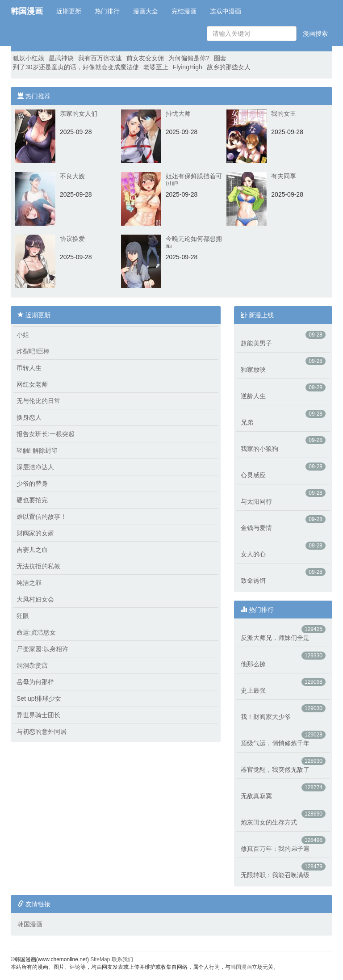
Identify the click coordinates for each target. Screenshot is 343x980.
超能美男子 (256, 343)
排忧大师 (178, 114)
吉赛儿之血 (32, 550)
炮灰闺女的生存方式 (269, 822)
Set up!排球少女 (39, 698)
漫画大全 (146, 11)
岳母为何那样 (35, 682)
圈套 (220, 58)
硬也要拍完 (32, 500)
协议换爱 (72, 239)
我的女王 (284, 114)
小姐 (23, 335)
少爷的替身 (32, 484)
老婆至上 (156, 67)
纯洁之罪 (29, 583)
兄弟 (247, 422)
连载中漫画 (226, 11)
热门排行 (107, 11)
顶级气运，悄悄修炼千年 (275, 743)
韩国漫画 (27, 11)
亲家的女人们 (79, 114)
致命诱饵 (253, 580)
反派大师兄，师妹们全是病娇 (275, 638)
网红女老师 (32, 384)
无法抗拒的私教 (38, 566)
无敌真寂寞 (256, 796)
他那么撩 (253, 664)
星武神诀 (61, 58)
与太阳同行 (256, 501)
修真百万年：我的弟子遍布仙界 (275, 849)
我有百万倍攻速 (100, 58)
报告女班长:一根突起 (46, 434)
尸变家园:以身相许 (42, 649)
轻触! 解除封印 (37, 450)
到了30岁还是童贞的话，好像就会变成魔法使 (76, 67)
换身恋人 (29, 417)
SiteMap (100, 959)
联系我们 (122, 959)
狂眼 (23, 616)
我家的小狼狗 (259, 449)
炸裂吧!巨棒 (33, 351)
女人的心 (253, 554)
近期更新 (69, 11)
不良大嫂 (72, 176)
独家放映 (253, 370)
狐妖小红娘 (29, 58)
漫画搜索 (315, 34)
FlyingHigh (188, 67)
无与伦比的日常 (38, 401)
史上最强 (253, 690)
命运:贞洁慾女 (36, 632)
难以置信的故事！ (42, 517)
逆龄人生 (253, 396)
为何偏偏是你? (189, 58)
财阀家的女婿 (35, 533)
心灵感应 (253, 475)
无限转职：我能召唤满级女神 (275, 875)
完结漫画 (184, 11)
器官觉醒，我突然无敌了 (275, 770)
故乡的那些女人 (229, 67)
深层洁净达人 (35, 467)
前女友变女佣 (145, 58)
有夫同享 (284, 176)
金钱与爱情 (256, 528)
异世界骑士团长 (38, 715)
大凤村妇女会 (35, 599)
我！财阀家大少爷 (266, 717)
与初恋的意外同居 (42, 732)
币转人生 (29, 368)
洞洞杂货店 (32, 665)
